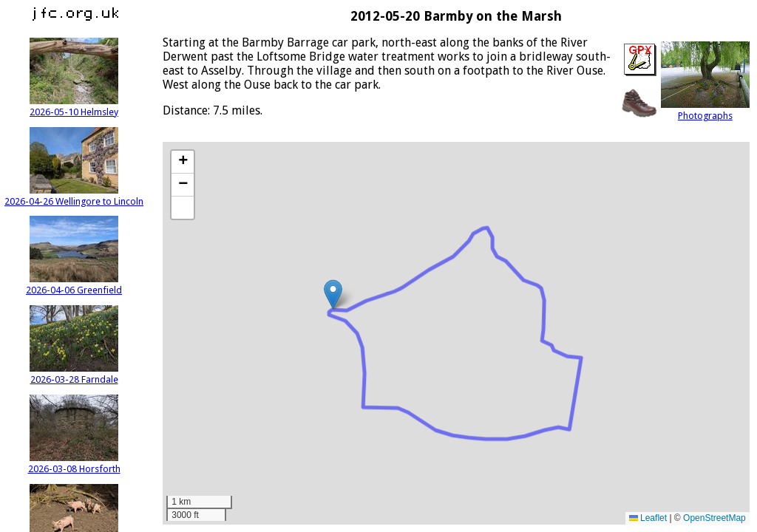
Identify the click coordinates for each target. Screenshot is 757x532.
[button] (333, 294)
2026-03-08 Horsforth (74, 463)
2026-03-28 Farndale (74, 374)
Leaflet (648, 518)
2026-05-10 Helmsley (74, 106)
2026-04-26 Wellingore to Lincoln (74, 196)
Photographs (705, 110)
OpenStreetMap (714, 518)
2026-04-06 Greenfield (74, 284)
